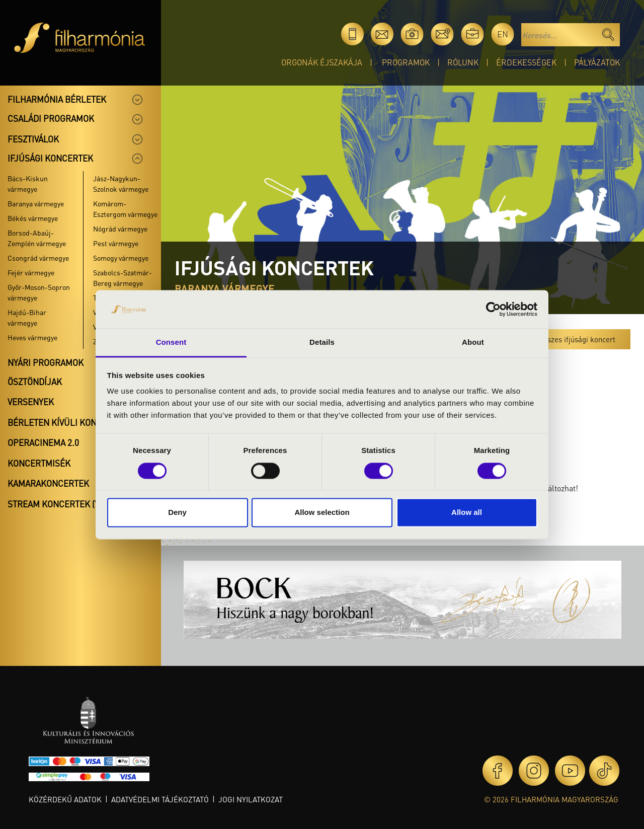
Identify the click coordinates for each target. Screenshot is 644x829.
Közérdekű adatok (65, 799)
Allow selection (322, 513)
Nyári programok (46, 362)
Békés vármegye (33, 218)
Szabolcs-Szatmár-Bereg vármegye (123, 278)
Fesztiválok (33, 139)
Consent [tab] (171, 343)
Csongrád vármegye (38, 258)
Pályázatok (597, 62)
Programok (406, 62)
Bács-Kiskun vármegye (28, 183)
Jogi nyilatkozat (251, 799)
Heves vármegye (32, 337)
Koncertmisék (39, 463)
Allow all (467, 513)
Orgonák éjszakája (322, 62)
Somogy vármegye (121, 258)
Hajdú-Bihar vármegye (27, 317)
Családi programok (51, 118)
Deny (177, 513)
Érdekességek (526, 62)
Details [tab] (322, 343)
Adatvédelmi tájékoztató (160, 799)
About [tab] (473, 343)
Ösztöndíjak (35, 382)
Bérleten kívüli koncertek (68, 422)
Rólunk (463, 62)
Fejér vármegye (31, 272)
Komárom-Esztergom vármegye (125, 209)
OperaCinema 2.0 (43, 442)
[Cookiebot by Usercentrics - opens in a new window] (493, 309)
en (503, 34)
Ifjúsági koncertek (50, 158)
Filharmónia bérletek (57, 99)
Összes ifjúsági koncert (577, 339)
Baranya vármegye (36, 203)
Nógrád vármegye (120, 229)
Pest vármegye (116, 243)
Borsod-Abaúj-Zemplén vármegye (37, 238)
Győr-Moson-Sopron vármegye (39, 292)
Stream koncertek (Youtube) (71, 504)
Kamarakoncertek (48, 483)
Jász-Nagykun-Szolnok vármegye (121, 183)
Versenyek (31, 402)
